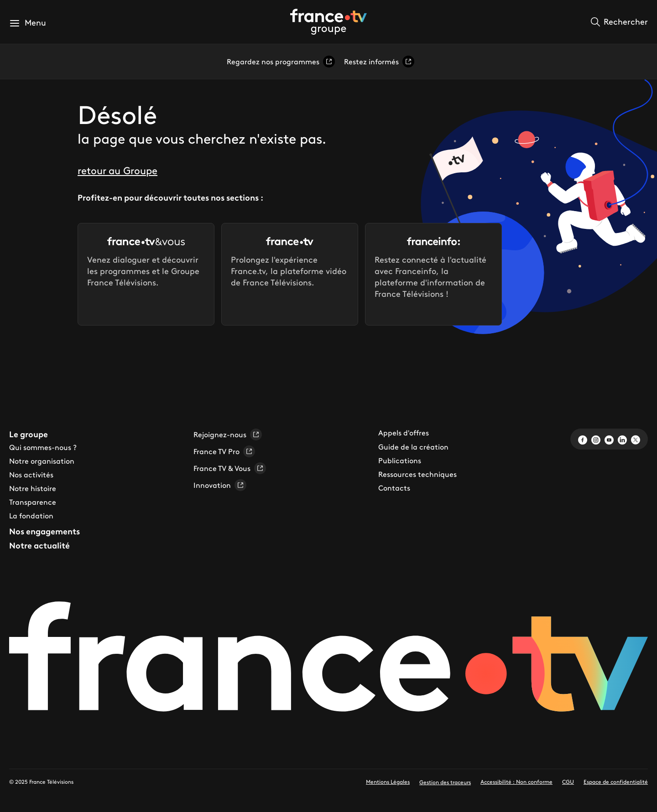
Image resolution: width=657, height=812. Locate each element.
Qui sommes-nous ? (43, 447)
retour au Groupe (117, 171)
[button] (28, 23)
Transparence (33, 502)
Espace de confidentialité (616, 782)
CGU (568, 782)
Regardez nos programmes (281, 62)
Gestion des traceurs (445, 782)
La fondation (31, 516)
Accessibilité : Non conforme (516, 782)
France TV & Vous (230, 468)
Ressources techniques (417, 474)
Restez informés (379, 62)
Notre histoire (33, 488)
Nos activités (31, 475)
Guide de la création (413, 447)
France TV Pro (224, 451)
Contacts (394, 488)
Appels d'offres (404, 433)
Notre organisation (42, 461)
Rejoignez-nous (228, 434)
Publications (400, 460)
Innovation (220, 485)
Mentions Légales (388, 782)
